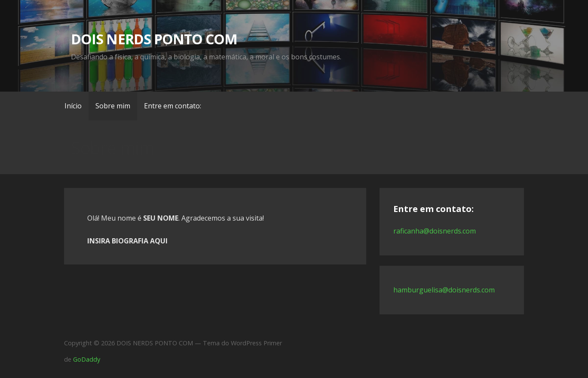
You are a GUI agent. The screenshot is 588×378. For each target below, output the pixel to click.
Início (73, 106)
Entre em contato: (173, 106)
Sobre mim (113, 106)
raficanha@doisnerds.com (435, 231)
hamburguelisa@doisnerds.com (444, 290)
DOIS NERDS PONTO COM (154, 39)
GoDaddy (87, 359)
